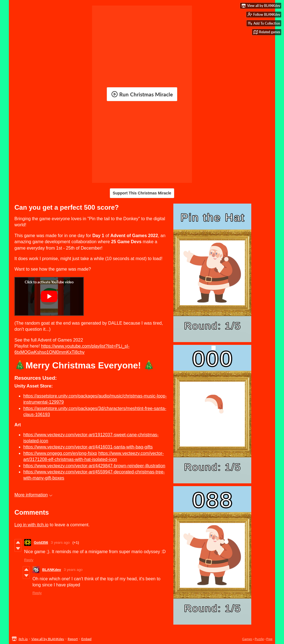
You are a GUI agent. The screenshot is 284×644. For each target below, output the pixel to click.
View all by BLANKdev (48, 639)
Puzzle (259, 639)
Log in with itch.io (31, 525)
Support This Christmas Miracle (142, 193)
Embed (86, 639)
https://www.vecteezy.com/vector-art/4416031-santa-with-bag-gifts (88, 447)
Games (247, 639)
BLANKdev (52, 570)
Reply (29, 560)
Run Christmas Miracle (142, 94)
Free (269, 639)
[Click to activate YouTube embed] (49, 296)
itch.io (23, 639)
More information (33, 495)
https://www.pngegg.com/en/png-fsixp (60, 453)
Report (73, 639)
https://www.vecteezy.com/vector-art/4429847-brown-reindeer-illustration (94, 466)
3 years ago (60, 542)
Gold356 (41, 542)
